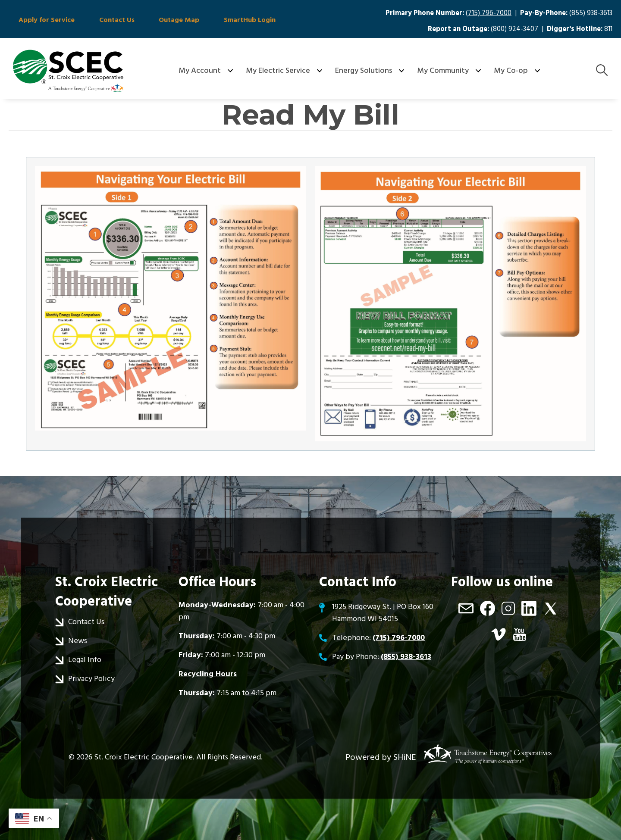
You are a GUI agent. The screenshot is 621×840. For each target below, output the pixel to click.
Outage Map (163, 21)
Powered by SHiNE (381, 757)
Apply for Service (44, 21)
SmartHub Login (228, 21)
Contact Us (107, 21)
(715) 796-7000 (489, 13)
